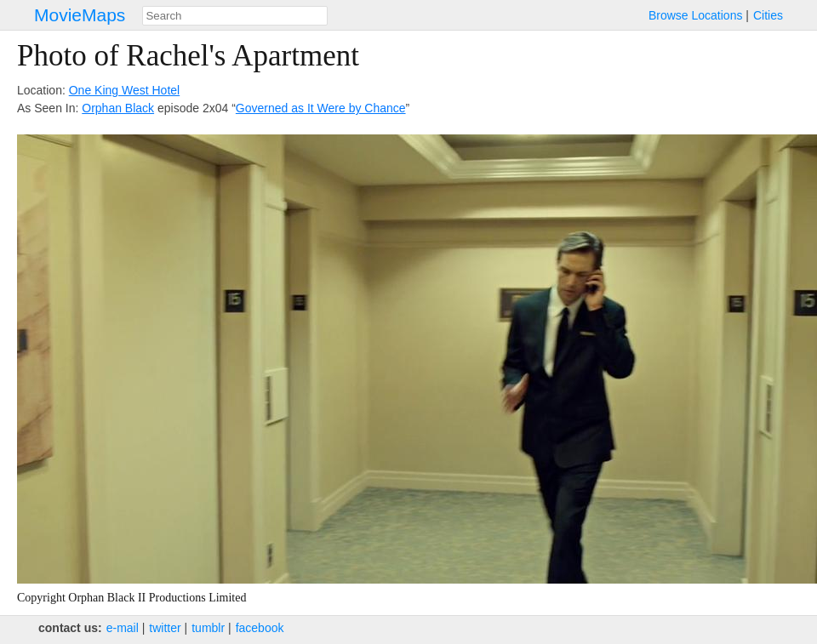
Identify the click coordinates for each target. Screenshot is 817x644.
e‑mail (123, 628)
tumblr (208, 628)
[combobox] (235, 16)
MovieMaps (80, 15)
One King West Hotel (124, 90)
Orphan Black (118, 108)
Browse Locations (696, 15)
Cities (768, 15)
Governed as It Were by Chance (321, 108)
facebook (260, 628)
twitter (165, 628)
